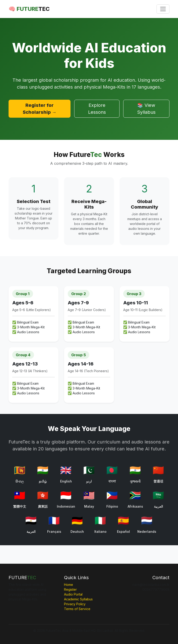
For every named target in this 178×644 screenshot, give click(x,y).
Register (70, 589)
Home (69, 585)
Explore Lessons (97, 109)
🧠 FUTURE (29, 9)
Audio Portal (73, 594)
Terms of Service (77, 609)
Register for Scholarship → (40, 109)
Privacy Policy (75, 604)
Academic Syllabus (78, 599)
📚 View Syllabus (146, 109)
